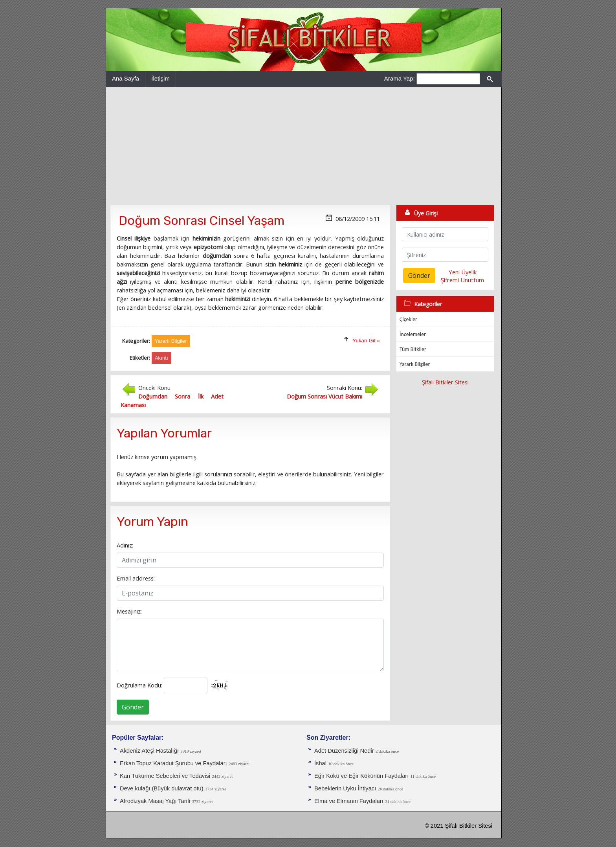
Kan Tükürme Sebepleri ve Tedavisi (165, 776)
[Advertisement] (304, 146)
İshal (320, 763)
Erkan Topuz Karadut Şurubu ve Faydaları (173, 763)
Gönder (133, 707)
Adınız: (125, 545)
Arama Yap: (400, 78)
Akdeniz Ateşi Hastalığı (149, 751)
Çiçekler (408, 319)
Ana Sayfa (126, 78)
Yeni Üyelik (463, 272)
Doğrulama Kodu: (139, 685)
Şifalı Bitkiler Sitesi (445, 382)
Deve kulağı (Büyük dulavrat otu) (162, 788)
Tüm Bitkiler (413, 349)
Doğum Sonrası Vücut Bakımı (324, 396)
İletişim (160, 78)
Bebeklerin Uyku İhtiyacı (345, 788)
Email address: (136, 578)
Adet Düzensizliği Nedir (344, 751)
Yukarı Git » (366, 341)
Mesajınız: (129, 611)
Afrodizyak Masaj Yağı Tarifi (155, 801)
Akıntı (161, 358)
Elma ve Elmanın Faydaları (349, 801)
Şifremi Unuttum (462, 280)
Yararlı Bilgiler (415, 364)
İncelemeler (413, 334)
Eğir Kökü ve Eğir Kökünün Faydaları (361, 776)
